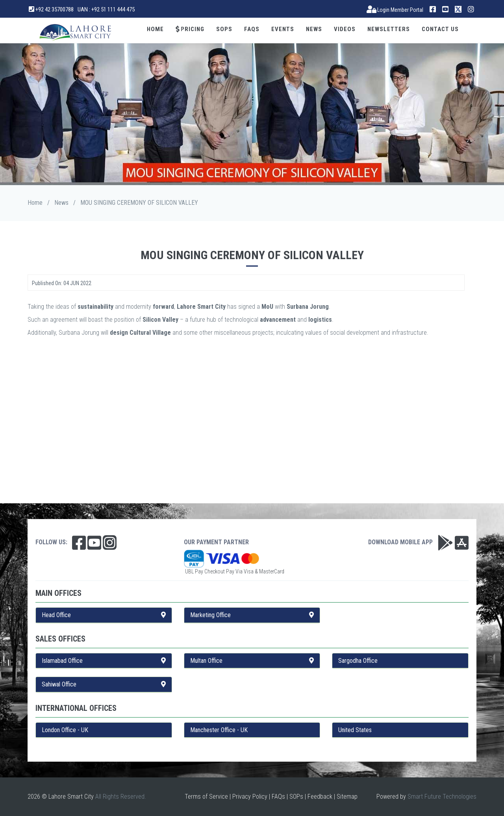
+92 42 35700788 (51, 9)
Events (283, 29)
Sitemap (347, 797)
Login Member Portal (395, 10)
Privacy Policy (250, 797)
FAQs (252, 29)
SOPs (224, 29)
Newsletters (389, 29)
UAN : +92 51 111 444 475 (106, 9)
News (314, 29)
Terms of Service (206, 797)
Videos (345, 29)
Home (155, 29)
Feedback (320, 797)
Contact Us (440, 29)
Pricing (190, 29)
